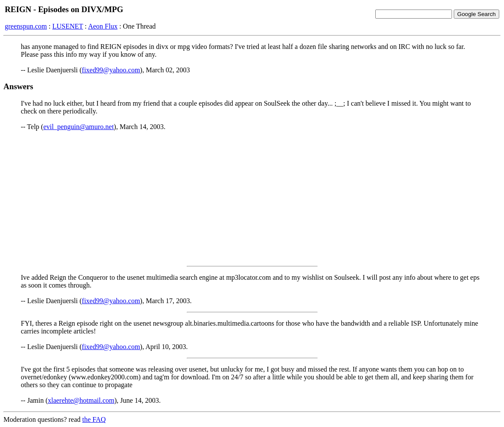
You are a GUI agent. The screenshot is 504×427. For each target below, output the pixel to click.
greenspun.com (26, 26)
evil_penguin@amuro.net (79, 127)
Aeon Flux (103, 26)
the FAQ (94, 419)
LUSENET (68, 26)
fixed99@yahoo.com (111, 70)
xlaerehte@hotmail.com (81, 400)
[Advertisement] (252, 198)
